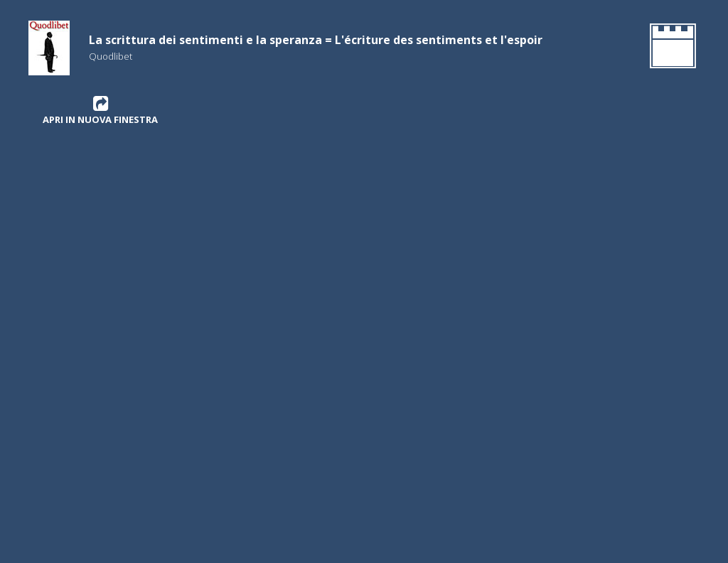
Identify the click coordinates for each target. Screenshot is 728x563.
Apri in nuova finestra (100, 110)
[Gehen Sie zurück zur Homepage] (670, 48)
